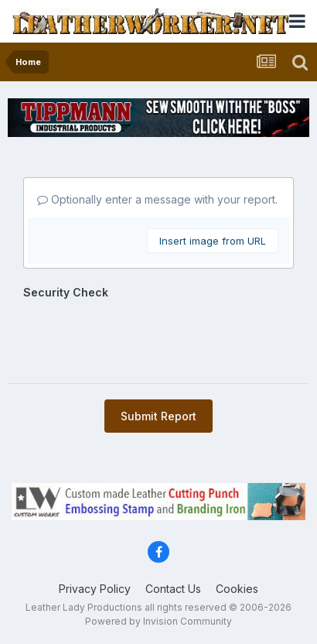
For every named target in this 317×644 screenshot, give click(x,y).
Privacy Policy (95, 589)
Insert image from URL (213, 241)
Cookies (237, 589)
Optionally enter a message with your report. (157, 199)
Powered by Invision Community (158, 621)
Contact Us (173, 589)
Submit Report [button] (158, 416)
